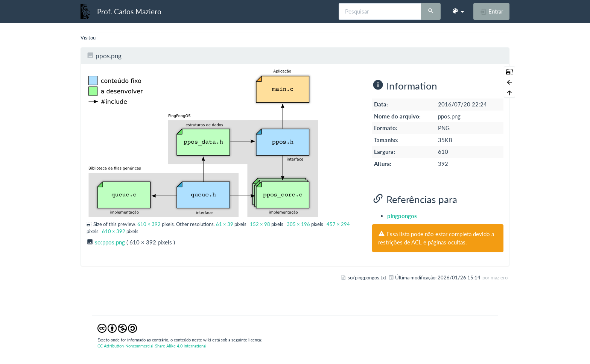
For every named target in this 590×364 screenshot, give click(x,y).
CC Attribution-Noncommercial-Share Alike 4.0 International (152, 346)
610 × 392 (149, 224)
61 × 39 (225, 224)
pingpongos (402, 216)
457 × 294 (338, 224)
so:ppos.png (110, 242)
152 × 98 (260, 224)
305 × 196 (298, 224)
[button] (458, 11)
